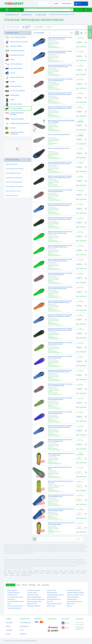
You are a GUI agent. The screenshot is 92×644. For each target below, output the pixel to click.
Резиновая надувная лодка (54, 599)
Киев (5, 571)
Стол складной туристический (15, 597)
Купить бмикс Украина (12, 164)
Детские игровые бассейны (34, 597)
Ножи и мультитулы (14, 77)
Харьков (10, 571)
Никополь (6, 575)
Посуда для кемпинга (15, 91)
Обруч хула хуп (71, 604)
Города (18, 585)
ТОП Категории (11, 585)
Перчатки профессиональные (74, 601)
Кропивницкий (24, 573)
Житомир (84, 571)
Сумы (5, 573)
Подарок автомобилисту (73, 597)
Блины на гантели (52, 590)
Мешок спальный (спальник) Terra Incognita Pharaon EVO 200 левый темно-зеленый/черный (60, 219)
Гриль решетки (11, 599)
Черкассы (78, 571)
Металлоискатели (14, 64)
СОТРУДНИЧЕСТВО (25, 623)
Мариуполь (49, 571)
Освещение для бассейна (34, 590)
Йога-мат (69, 606)
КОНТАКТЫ (23, 634)
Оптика (10, 82)
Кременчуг (47, 573)
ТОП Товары (32, 585)
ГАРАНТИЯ (9, 630)
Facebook (66, 623)
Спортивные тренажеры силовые (75, 595)
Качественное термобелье (34, 606)
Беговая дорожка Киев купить (13, 173)
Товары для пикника (15, 119)
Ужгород (18, 575)
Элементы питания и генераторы (15, 133)
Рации (10, 100)
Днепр (20, 571)
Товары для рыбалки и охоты (17, 124)
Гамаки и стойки (13, 46)
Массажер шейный (52, 593)
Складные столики (32, 593)
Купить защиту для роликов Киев (14, 186)
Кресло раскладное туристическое (36, 599)
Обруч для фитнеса (12, 590)
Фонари (10, 128)
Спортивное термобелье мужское (75, 593)
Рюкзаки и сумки (14, 104)
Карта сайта (24, 641)
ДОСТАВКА (9, 623)
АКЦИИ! (56, 4)
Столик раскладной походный (15, 606)
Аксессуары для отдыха (16, 37)
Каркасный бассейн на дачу (74, 590)
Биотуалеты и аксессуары (16, 42)
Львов (24, 571)
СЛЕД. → (79, 539)
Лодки (10, 60)
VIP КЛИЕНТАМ (24, 626)
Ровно (18, 573)
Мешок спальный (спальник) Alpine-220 (59, 134)
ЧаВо (39, 585)
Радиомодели (12, 95)
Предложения (45, 585)
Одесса (15, 571)
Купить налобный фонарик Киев (14, 182)
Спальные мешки (14, 108)
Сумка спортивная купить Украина (15, 169)
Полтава (66, 571)
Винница (55, 571)
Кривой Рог (36, 571)
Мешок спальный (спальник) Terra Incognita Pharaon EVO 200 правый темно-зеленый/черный (60, 330)
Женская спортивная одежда (34, 601)
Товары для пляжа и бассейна (15, 113)
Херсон (61, 571)
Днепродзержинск (33, 573)
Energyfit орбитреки (52, 597)
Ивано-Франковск (56, 573)
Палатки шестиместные (14, 593)
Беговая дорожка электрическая (14, 178)
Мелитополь (83, 573)
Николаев (43, 571)
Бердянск (12, 575)
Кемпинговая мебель (15, 51)
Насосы (10, 73)
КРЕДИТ (8, 634)
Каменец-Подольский (26, 575)
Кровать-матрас (51, 606)
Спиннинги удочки (12, 595)
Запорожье (30, 571)
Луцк (77, 573)
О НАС (22, 630)
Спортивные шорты (72, 599)
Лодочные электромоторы (14, 608)
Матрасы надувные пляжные (54, 604)
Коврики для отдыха (15, 55)
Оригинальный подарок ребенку (55, 595)
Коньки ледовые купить (12, 195)
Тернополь (64, 573)
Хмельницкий (11, 573)
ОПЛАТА (8, 626)
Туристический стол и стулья (13, 191)
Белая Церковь (71, 573)
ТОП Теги (24, 585)
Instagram (66, 628)
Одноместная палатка (33, 595)
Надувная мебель (14, 69)
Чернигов (72, 571)
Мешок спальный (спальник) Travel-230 (59, 148)
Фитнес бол (50, 601)
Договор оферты (32, 641)
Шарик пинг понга (32, 604)
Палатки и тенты (13, 86)
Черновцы (41, 573)
